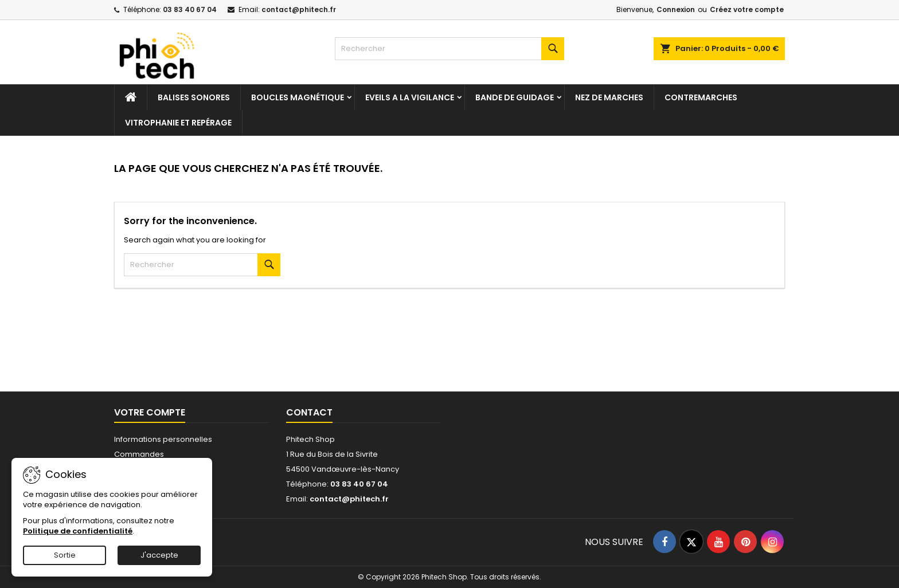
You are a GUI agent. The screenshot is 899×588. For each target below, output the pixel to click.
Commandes (139, 454)
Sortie (65, 555)
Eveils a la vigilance (410, 97)
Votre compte (150, 412)
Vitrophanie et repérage (178, 123)
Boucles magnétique (298, 97)
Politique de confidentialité (78, 531)
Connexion (676, 9)
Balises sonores (194, 97)
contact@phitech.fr (299, 9)
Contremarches (701, 97)
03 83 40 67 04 (190, 9)
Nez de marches (609, 97)
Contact (309, 412)
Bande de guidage (515, 97)
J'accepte (159, 555)
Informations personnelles (163, 439)
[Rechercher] (449, 49)
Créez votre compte (747, 9)
